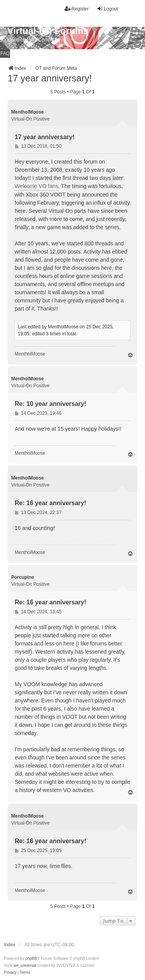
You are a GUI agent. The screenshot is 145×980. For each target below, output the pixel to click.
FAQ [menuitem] (5, 53)
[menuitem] (10, 973)
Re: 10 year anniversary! (50, 404)
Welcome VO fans (37, 186)
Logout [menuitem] (107, 9)
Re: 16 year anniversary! (50, 503)
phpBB (31, 958)
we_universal (25, 965)
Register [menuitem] (77, 9)
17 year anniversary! (50, 78)
